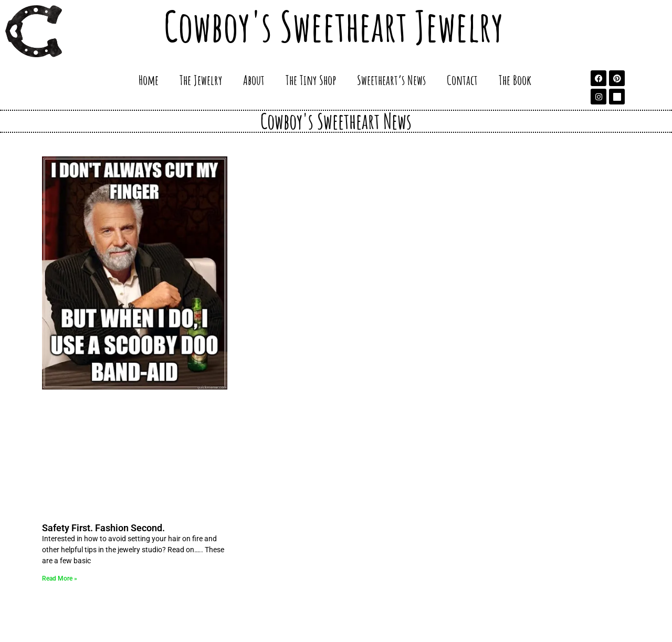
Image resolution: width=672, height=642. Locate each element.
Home (149, 80)
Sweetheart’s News (391, 80)
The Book (515, 80)
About (254, 80)
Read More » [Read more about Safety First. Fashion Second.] (60, 578)
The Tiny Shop (311, 80)
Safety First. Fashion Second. (103, 528)
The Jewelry (201, 80)
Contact (462, 80)
